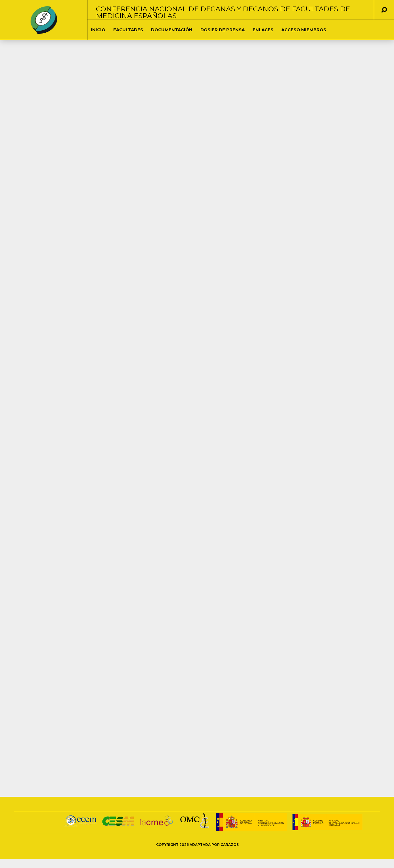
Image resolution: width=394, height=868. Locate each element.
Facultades (128, 30)
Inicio (98, 30)
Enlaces (263, 30)
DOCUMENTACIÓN (172, 30)
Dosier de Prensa (223, 30)
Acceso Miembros (304, 30)
